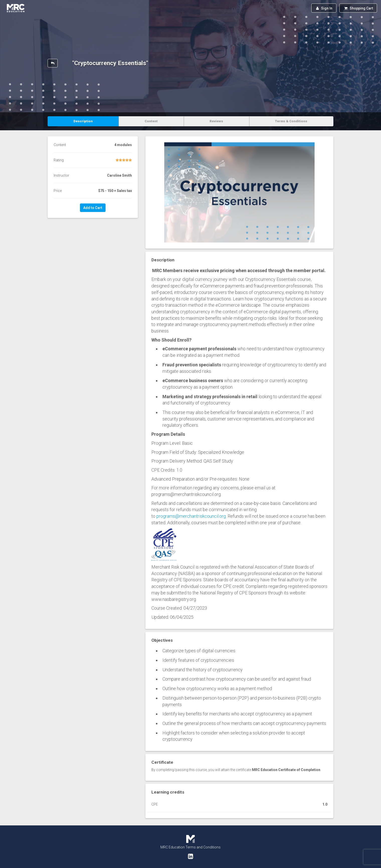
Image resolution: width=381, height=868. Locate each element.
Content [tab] (151, 121)
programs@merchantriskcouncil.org (191, 516)
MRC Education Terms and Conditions (190, 847)
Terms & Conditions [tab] (291, 121)
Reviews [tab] (216, 121)
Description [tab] (83, 121)
